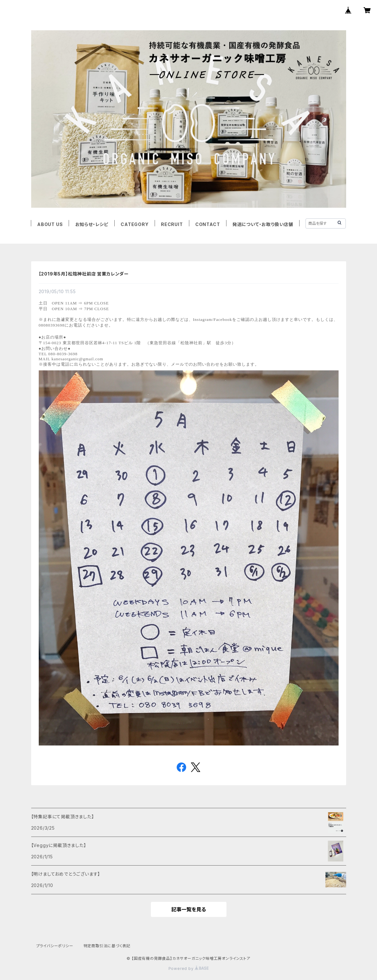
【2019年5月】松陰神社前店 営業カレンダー (84, 274)
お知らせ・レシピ (92, 224)
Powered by (189, 968)
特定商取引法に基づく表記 (107, 946)
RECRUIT (172, 224)
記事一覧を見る (189, 909)
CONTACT (208, 224)
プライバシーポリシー (55, 946)
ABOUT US (50, 224)
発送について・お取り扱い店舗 (263, 224)
